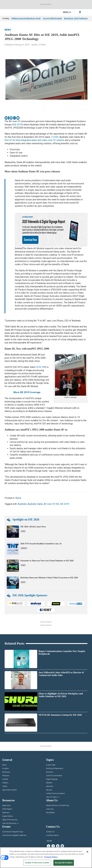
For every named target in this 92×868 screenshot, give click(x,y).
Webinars (6, 813)
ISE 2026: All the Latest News (33, 527)
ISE (57, 504)
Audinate (22, 504)
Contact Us (50, 832)
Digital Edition (8, 816)
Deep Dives (6, 806)
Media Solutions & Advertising (57, 806)
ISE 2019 (18, 125)
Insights (6, 769)
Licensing (50, 809)
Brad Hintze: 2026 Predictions (76, 18)
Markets (49, 783)
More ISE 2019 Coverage (27, 392)
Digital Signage (52, 779)
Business (50, 772)
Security (49, 790)
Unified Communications (55, 794)
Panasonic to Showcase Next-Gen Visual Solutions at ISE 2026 (47, 561)
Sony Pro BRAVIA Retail (52, 18)
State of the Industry (10, 820)
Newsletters (51, 813)
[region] (46, 858)
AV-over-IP (49, 504)
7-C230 (55, 137)
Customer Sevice (52, 835)
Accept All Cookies (64, 863)
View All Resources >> (11, 823)
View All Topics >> (53, 797)
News (8, 30)
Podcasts (6, 776)
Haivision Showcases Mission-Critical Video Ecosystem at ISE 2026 (49, 578)
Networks (50, 786)
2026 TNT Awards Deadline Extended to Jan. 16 (41, 544)
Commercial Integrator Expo (13, 832)
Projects (5, 783)
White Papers (7, 809)
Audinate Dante (35, 504)
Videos (5, 786)
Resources (6, 772)
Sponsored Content (9, 790)
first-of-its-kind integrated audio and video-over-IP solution (34, 140)
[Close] (87, 852)
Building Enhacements (55, 769)
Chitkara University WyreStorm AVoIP (26, 18)
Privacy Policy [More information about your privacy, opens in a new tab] (51, 857)
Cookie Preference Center (37, 863)
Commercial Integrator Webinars (14, 835)
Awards (24, 548)
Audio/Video (51, 765)
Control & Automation (54, 776)
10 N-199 (41, 367)
